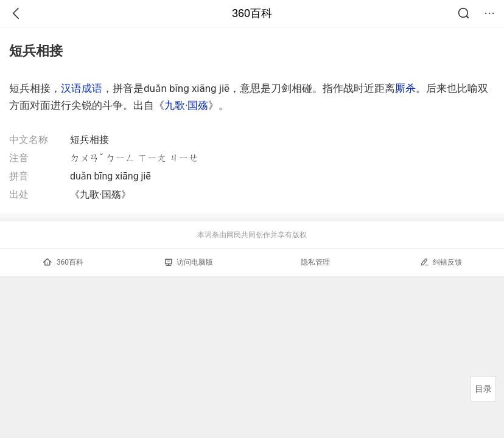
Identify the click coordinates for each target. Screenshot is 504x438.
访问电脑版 (189, 262)
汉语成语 (82, 88)
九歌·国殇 (186, 105)
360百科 (252, 13)
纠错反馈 (441, 262)
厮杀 (405, 88)
